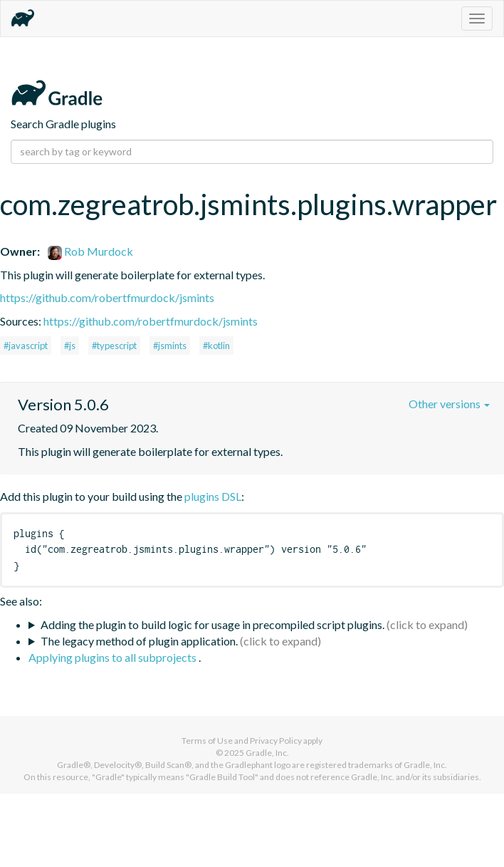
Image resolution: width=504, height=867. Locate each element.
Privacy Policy (276, 741)
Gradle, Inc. (267, 753)
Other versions (449, 404)
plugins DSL (213, 496)
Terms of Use (207, 741)
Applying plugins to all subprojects (114, 657)
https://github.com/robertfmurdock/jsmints (107, 297)
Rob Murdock (90, 251)
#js (70, 346)
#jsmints (170, 346)
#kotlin (216, 346)
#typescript (114, 346)
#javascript (26, 346)
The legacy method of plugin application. (139, 641)
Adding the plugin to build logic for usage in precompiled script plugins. (212, 624)
